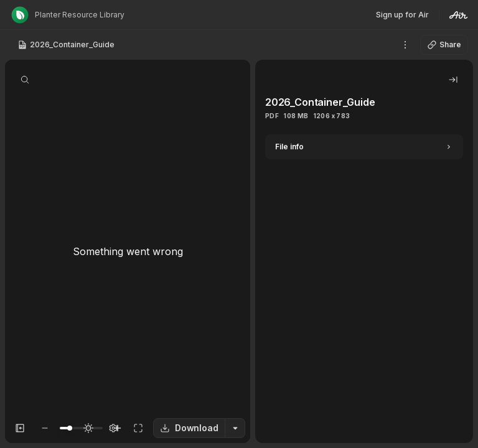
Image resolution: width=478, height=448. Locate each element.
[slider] (70, 428)
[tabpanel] (364, 289)
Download (189, 428)
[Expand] (364, 147)
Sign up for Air (402, 15)
